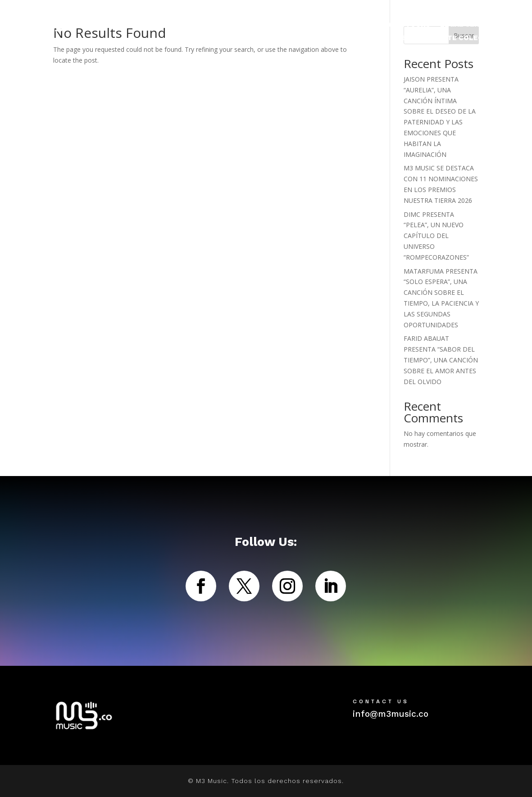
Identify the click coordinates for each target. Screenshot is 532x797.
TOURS (418, 25)
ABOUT (409, 38)
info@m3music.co (391, 714)
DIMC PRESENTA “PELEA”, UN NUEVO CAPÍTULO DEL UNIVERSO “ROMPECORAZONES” (436, 236)
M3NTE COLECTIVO (466, 38)
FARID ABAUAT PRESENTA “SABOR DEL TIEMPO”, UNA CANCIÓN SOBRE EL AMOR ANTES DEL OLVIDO (441, 360)
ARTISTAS (325, 25)
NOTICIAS (378, 25)
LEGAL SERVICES (470, 25)
